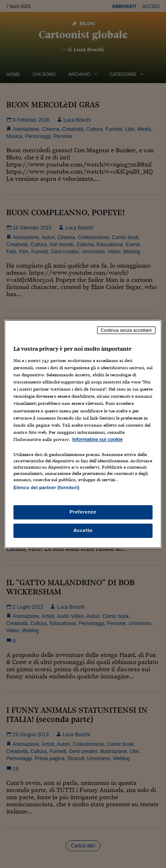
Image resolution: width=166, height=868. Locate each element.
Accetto (83, 530)
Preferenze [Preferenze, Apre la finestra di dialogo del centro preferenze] (83, 512)
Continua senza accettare (126, 330)
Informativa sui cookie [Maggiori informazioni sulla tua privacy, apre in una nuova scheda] (97, 439)
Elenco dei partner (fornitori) (46, 487)
